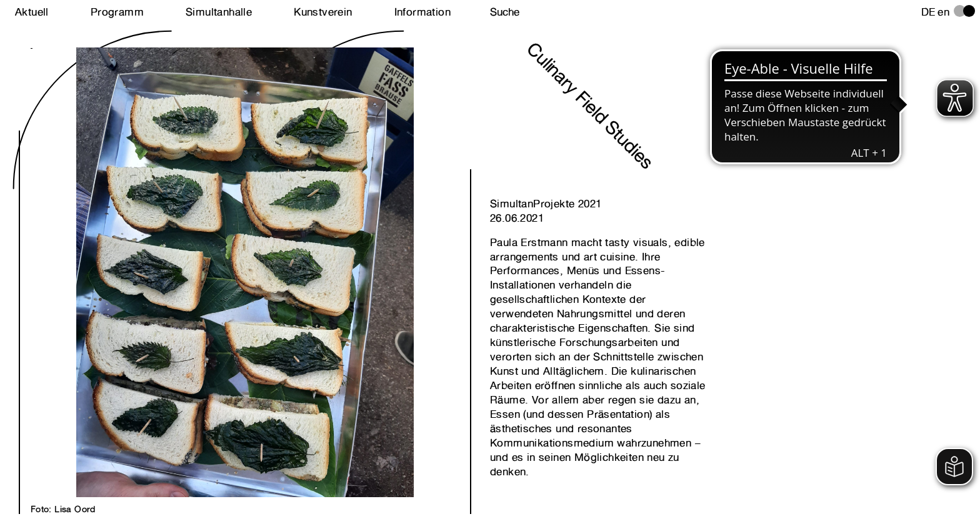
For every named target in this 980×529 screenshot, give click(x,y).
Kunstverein (323, 12)
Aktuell (32, 12)
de (928, 12)
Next (138, 259)
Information (422, 12)
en (943, 12)
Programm (117, 12)
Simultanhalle (219, 12)
